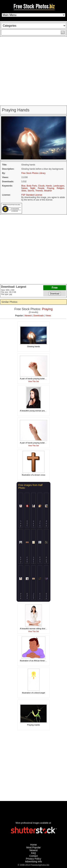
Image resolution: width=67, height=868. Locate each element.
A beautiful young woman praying (34, 411)
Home (33, 845)
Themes (39, 191)
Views (48, 316)
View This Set (34, 381)
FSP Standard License (32, 195)
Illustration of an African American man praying (40, 661)
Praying (51, 188)
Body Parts (32, 186)
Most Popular (33, 847)
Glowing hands (34, 346)
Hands (49, 186)
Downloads (38, 316)
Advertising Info (34, 862)
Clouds (41, 186)
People (41, 188)
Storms (31, 191)
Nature (24, 188)
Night (33, 188)
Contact (33, 856)
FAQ (33, 853)
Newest (28, 316)
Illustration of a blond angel (33, 693)
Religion (60, 188)
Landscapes (59, 186)
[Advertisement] (33, 71)
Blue (23, 186)
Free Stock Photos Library (33, 173)
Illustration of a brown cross (33, 475)
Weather (48, 191)
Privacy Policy (33, 859)
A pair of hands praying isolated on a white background (43, 379)
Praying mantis (34, 725)
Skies (24, 191)
